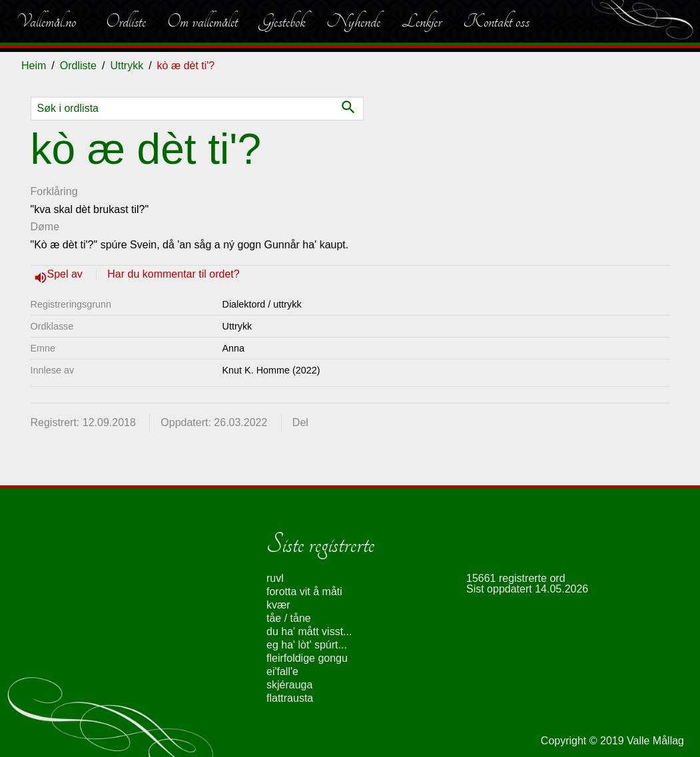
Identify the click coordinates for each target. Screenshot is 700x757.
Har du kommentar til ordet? (173, 274)
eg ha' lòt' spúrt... (307, 645)
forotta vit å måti (304, 592)
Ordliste (126, 21)
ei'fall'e (282, 671)
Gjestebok (282, 21)
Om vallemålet (202, 21)
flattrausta (290, 698)
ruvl (275, 578)
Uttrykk (127, 66)
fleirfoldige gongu (307, 658)
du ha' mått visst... (309, 631)
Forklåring (54, 191)
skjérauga (289, 685)
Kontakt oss (496, 21)
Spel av (67, 274)
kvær (278, 605)
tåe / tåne (289, 618)
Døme (45, 227)
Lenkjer (422, 21)
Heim (34, 66)
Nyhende (353, 21)
